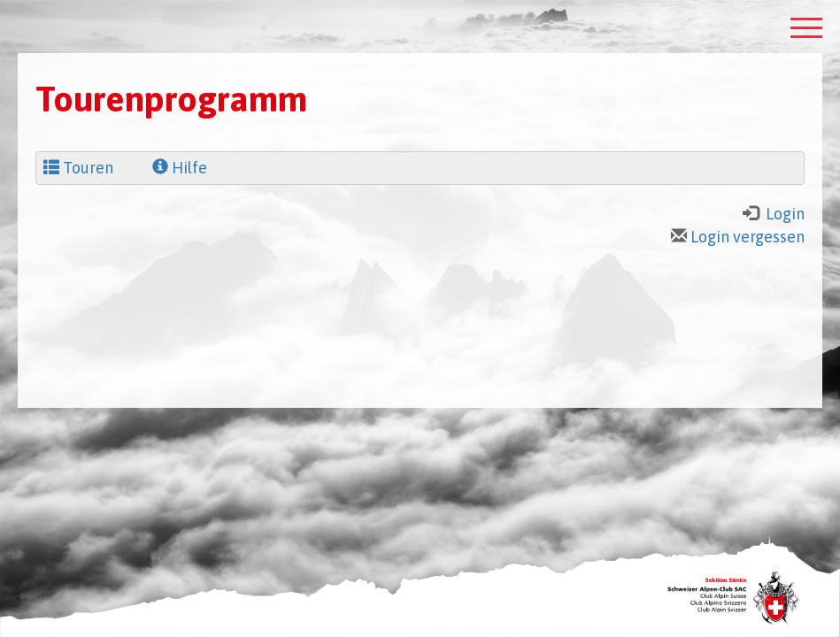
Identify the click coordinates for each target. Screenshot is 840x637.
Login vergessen (738, 237)
